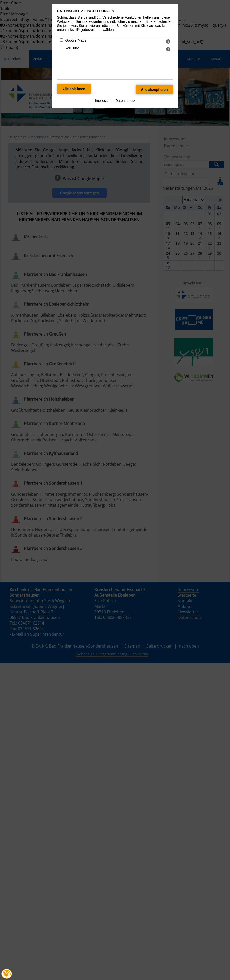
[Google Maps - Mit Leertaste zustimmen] (61, 40)
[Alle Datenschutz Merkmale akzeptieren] (154, 90)
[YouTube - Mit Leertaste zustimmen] (61, 48)
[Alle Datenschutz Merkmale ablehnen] (74, 89)
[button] (7, 974)
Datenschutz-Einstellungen (86, 11)
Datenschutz (125, 101)
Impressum (104, 101)
